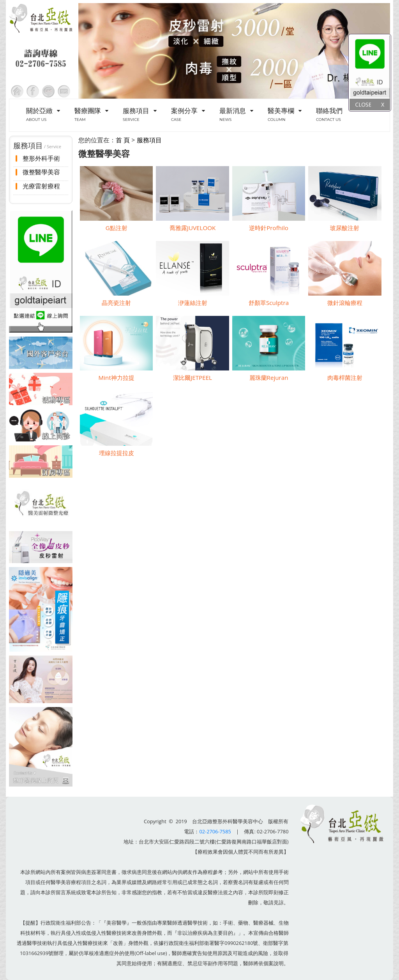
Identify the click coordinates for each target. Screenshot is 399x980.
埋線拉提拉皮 (117, 453)
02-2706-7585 (215, 831)
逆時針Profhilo (269, 228)
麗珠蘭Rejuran (269, 377)
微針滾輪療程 (345, 303)
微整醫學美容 (41, 172)
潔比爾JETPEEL (192, 377)
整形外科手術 (41, 158)
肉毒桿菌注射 (345, 377)
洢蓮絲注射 (193, 303)
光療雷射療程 (41, 186)
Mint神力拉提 (117, 377)
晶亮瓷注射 (116, 303)
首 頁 (123, 140)
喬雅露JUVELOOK (193, 228)
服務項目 (149, 140)
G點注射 (117, 228)
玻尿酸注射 (345, 228)
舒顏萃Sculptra (269, 303)
